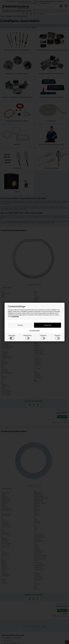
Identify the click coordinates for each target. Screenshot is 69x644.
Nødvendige (12, 337)
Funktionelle (43, 337)
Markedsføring (27, 337)
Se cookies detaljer (34, 331)
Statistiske (57, 337)
